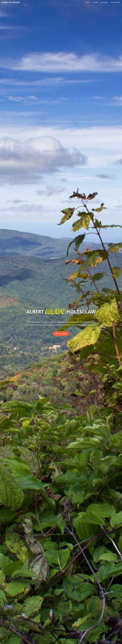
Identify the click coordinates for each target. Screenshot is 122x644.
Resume (95, 2)
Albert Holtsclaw (10, 2)
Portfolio (104, 2)
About (88, 2)
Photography (116, 2)
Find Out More (61, 334)
